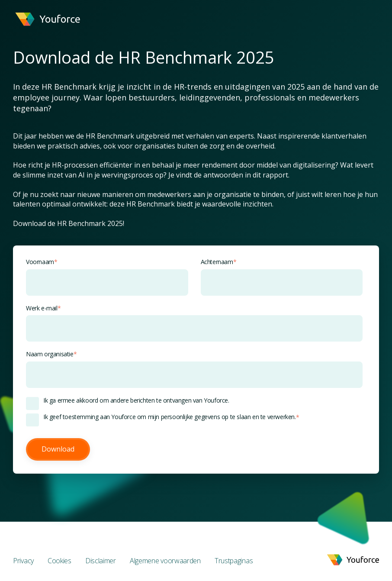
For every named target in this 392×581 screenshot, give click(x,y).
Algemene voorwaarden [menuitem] (165, 561)
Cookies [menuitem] (59, 561)
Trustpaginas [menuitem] (234, 561)
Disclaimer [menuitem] (101, 561)
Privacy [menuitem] (23, 561)
